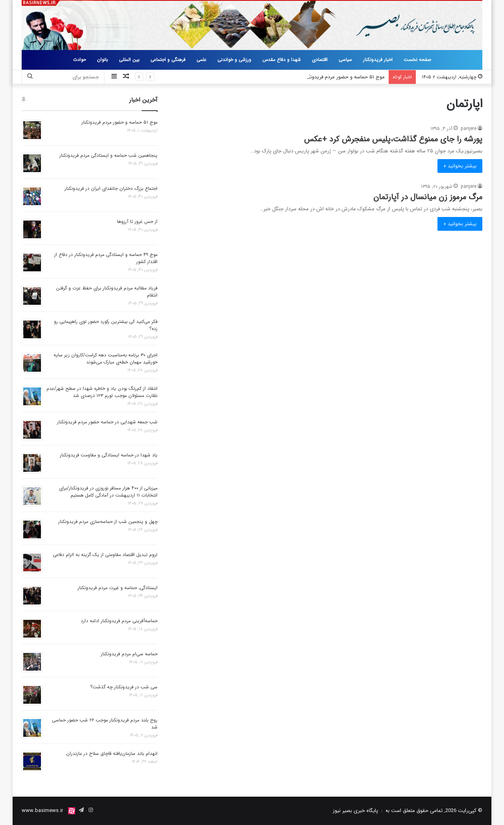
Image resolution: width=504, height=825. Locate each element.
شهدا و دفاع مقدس (282, 60)
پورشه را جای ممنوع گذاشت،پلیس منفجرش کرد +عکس (393, 139)
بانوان (102, 60)
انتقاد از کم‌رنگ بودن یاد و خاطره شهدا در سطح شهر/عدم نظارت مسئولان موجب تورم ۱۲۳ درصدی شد (102, 392)
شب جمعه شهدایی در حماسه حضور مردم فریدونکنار (107, 422)
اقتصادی (320, 60)
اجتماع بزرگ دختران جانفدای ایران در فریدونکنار (111, 188)
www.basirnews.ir (42, 811)
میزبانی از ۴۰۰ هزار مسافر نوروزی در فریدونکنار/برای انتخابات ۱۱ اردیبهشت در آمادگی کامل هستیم (108, 492)
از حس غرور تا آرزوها (137, 222)
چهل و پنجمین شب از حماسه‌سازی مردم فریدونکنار (108, 522)
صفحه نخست (417, 60)
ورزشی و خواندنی (234, 60)
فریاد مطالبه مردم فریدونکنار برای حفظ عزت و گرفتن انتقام (107, 292)
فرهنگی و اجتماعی (168, 60)
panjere (469, 129)
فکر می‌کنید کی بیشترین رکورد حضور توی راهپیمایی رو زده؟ (106, 325)
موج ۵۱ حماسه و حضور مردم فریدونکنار (344, 77)
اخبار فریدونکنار (378, 60)
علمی (201, 60)
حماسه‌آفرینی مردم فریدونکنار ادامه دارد (119, 621)
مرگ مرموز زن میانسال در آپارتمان (428, 197)
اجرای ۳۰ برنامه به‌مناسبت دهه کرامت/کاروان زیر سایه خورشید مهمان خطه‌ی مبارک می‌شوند (106, 359)
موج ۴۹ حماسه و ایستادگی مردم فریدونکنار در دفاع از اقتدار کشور (106, 258)
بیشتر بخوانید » (460, 166)
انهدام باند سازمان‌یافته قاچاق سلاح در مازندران (112, 754)
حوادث (79, 60)
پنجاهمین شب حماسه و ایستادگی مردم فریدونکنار (108, 155)
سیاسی (345, 60)
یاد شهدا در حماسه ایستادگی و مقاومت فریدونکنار (109, 455)
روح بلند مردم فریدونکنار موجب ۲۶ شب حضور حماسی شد (105, 724)
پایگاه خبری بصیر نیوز (355, 811)
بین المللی (129, 60)
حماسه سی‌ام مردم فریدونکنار (129, 654)
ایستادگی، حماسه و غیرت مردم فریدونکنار (118, 588)
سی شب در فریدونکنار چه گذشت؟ (124, 687)
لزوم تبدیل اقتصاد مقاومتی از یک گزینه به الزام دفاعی (105, 555)
